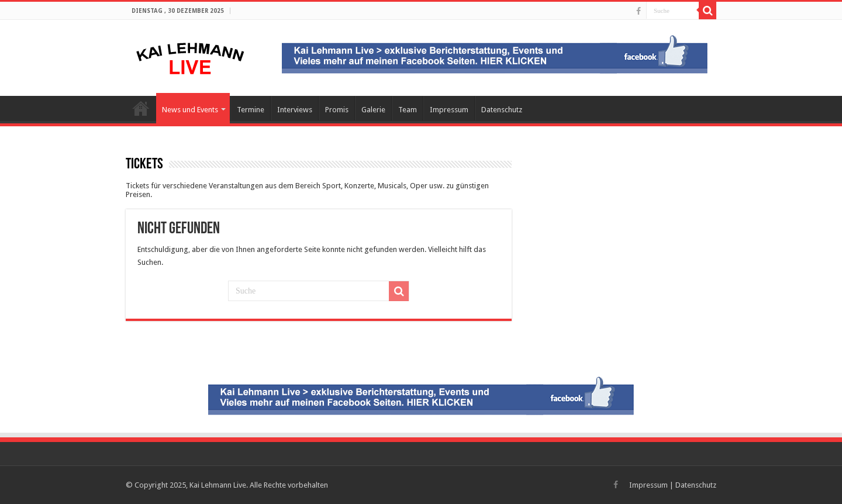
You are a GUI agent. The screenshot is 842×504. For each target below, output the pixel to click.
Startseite (141, 108)
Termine (251, 110)
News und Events (190, 110)
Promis (337, 110)
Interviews (295, 110)
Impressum (449, 110)
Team (408, 110)
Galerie (373, 110)
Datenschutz (502, 110)
